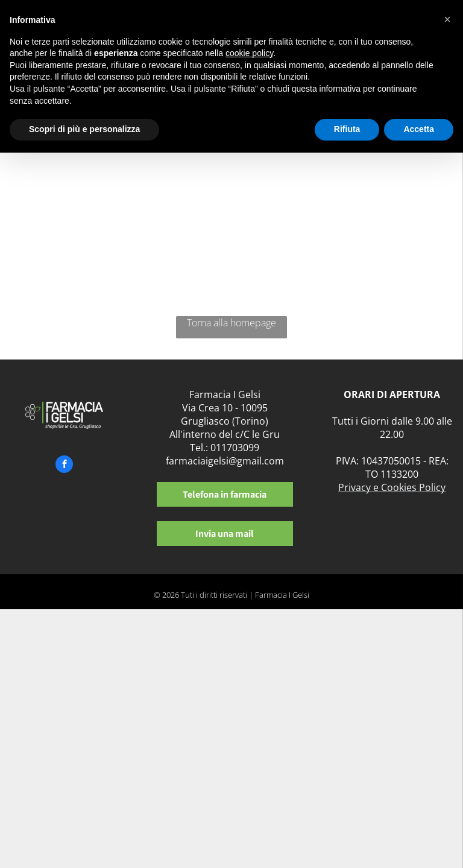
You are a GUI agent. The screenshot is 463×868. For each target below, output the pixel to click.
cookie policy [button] (249, 53)
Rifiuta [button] (347, 129)
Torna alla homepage (231, 323)
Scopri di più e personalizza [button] (84, 129)
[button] (447, 19)
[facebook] (64, 466)
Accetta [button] (419, 129)
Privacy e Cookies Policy (392, 487)
